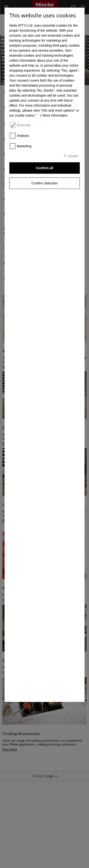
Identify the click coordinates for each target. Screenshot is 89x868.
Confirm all (44, 168)
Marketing (24, 146)
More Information (55, 115)
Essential (24, 125)
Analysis (23, 136)
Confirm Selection (44, 183)
